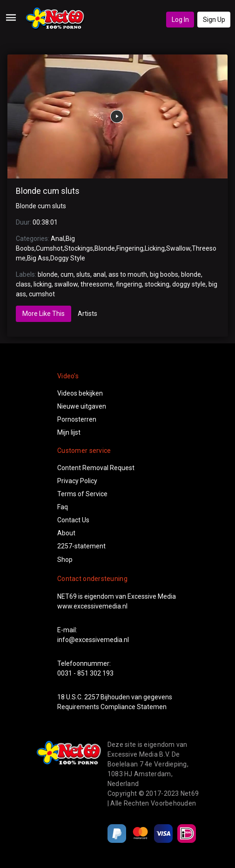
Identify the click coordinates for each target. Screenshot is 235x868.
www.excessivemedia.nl (92, 606)
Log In (180, 20)
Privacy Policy (77, 481)
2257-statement (81, 546)
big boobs (164, 274)
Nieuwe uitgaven (82, 406)
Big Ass (38, 258)
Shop (65, 560)
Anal (57, 239)
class (23, 284)
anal (99, 274)
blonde (48, 274)
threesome (97, 284)
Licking (155, 248)
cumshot (42, 294)
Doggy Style (68, 258)
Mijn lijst (69, 432)
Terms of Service (82, 494)
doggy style (189, 284)
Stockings (79, 248)
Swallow (178, 248)
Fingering (130, 248)
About (66, 533)
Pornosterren (77, 419)
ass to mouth (128, 274)
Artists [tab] (87, 314)
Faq (63, 507)
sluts (83, 274)
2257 (92, 697)
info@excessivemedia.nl (93, 640)
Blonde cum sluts (48, 191)
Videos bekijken (80, 393)
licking (43, 284)
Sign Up (214, 20)
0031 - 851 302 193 (85, 673)
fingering (129, 284)
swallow (66, 284)
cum (67, 274)
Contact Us (73, 520)
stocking (157, 284)
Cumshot (49, 248)
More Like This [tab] (44, 314)
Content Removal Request (96, 468)
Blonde (105, 248)
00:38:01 (45, 222)
